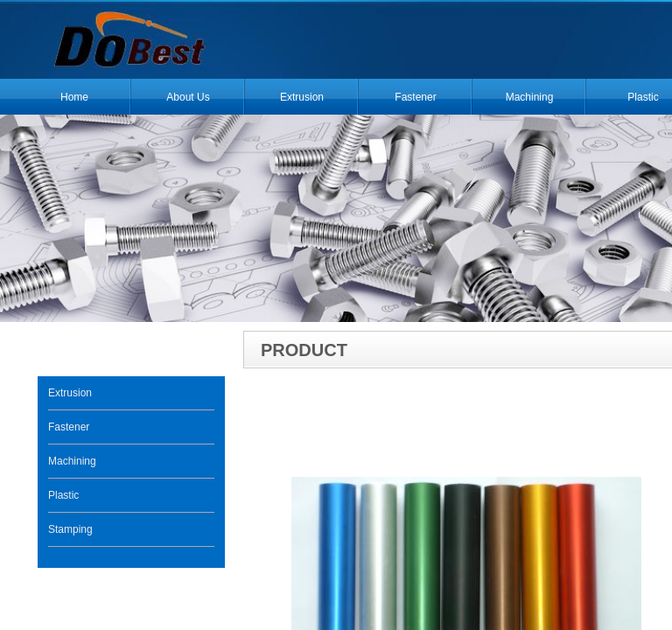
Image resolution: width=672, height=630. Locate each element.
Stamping (70, 529)
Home (74, 97)
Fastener (415, 97)
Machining (530, 97)
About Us (188, 97)
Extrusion (302, 97)
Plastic (63, 495)
